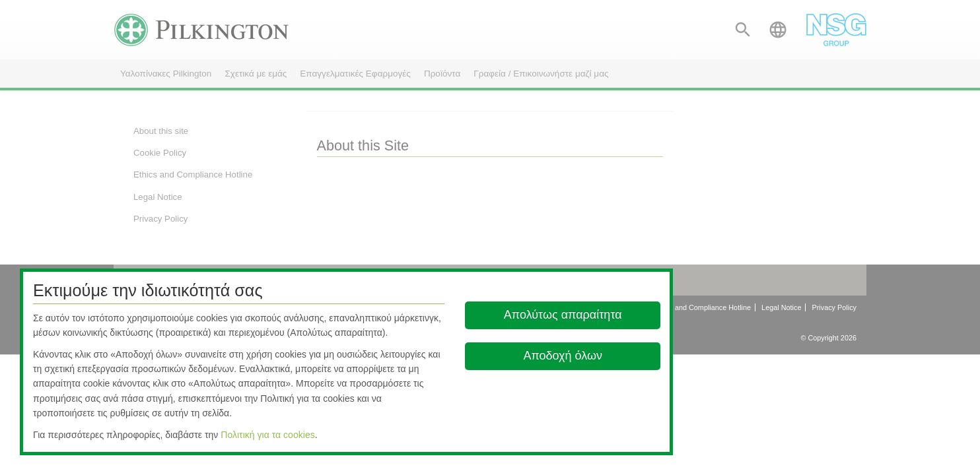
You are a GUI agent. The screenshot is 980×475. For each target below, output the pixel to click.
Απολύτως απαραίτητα (563, 315)
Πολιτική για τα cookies (268, 435)
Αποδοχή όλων (563, 356)
